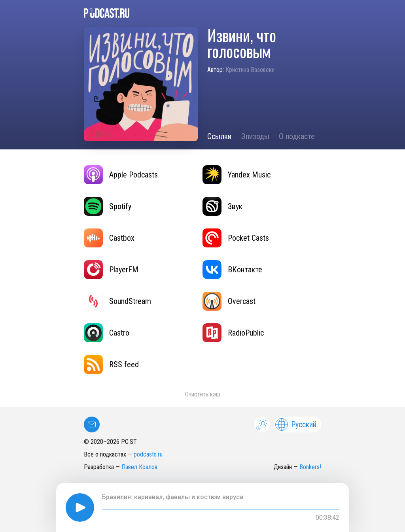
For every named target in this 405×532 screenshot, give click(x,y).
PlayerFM (111, 270)
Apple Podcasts (121, 175)
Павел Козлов (139, 467)
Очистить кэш (203, 394)
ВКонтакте (232, 270)
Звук (222, 206)
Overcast (229, 301)
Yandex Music (237, 175)
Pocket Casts (236, 238)
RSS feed (111, 364)
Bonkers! (310, 467)
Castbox (109, 238)
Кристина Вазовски (250, 70)
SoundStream (117, 301)
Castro (107, 333)
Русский (296, 424)
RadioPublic (233, 333)
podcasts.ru (148, 454)
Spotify (108, 206)
